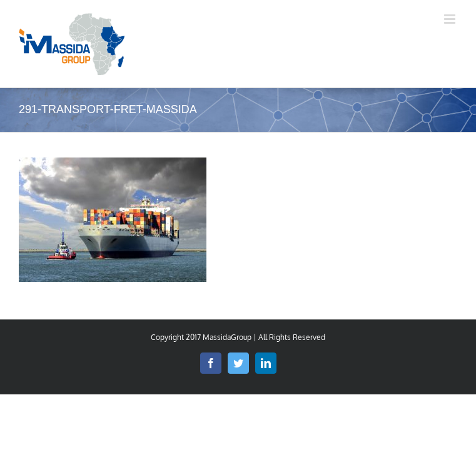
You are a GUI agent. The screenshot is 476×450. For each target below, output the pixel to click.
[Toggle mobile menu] (451, 19)
